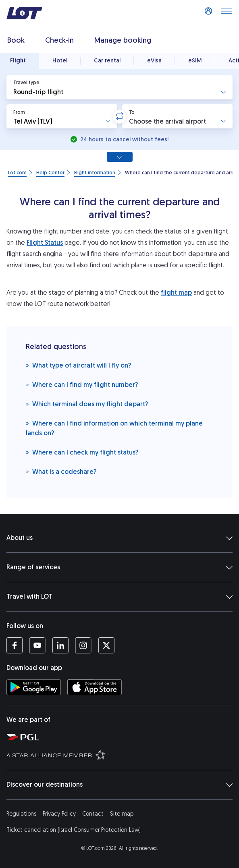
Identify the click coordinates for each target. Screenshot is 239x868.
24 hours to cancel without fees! (124, 139)
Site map (122, 814)
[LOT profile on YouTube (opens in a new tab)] (37, 645)
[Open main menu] (227, 13)
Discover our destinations (119, 785)
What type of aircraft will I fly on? (78, 365)
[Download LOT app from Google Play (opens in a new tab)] (34, 687)
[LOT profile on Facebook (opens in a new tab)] (15, 645)
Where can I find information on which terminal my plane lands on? (114, 428)
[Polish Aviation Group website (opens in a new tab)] (121, 737)
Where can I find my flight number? (82, 384)
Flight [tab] (18, 61)
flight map (176, 292)
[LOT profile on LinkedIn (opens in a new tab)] (60, 645)
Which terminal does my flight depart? (87, 404)
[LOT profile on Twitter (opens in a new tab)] (106, 645)
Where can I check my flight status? (82, 452)
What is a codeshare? (61, 471)
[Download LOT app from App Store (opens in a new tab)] (95, 687)
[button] (119, 87)
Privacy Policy (59, 814)
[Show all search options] (120, 157)
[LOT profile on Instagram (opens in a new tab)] (83, 645)
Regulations (21, 814)
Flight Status (45, 243)
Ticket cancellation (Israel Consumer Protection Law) (74, 830)
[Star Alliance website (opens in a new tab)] (121, 754)
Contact (93, 814)
